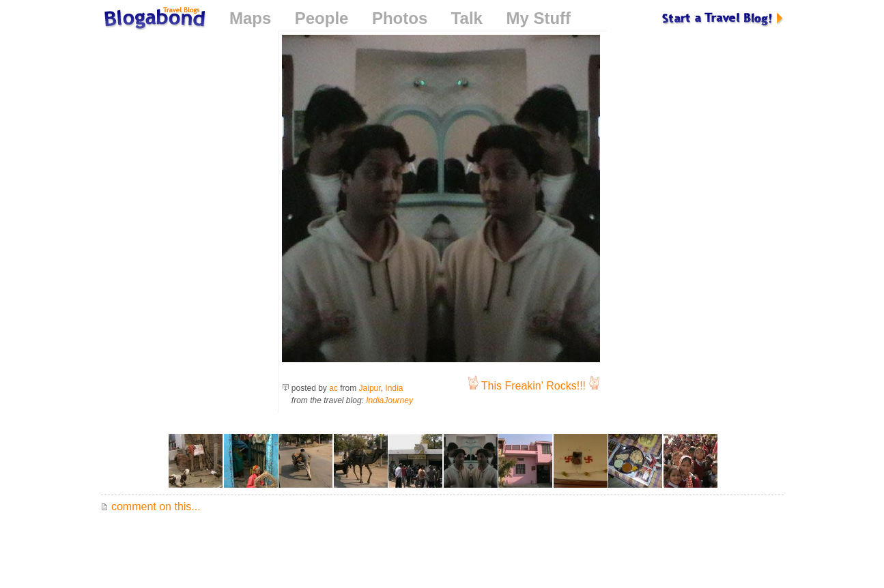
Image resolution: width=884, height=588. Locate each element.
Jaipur (370, 388)
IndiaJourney (389, 400)
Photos (400, 18)
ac (333, 388)
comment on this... (151, 506)
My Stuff (538, 18)
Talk (467, 18)
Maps (250, 18)
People (322, 18)
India (394, 388)
